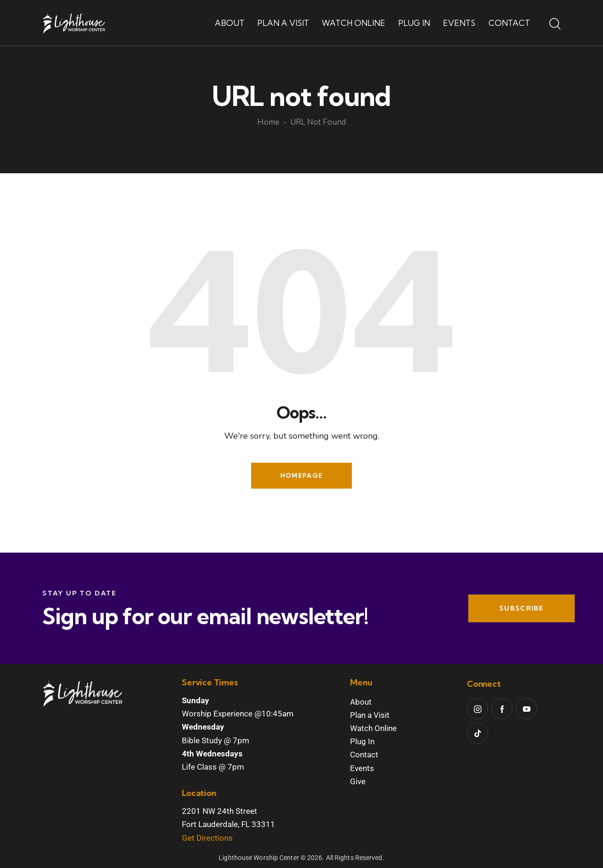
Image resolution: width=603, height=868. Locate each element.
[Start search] (555, 24)
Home (268, 123)
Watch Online (373, 728)
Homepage (301, 475)
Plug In (362, 741)
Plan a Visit (370, 715)
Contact (364, 755)
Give (358, 781)
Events (362, 768)
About (361, 702)
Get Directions (207, 838)
